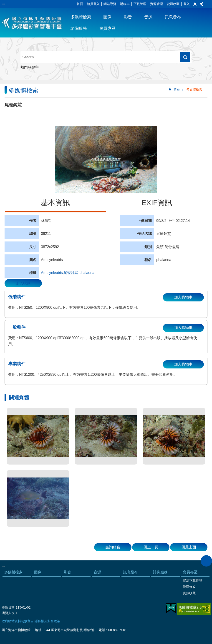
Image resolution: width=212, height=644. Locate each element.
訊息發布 (173, 17)
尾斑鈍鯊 (71, 273)
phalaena (87, 273)
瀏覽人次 (8, 613)
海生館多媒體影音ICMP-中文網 (32, 23)
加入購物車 (183, 297)
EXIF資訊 (157, 203)
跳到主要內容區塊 (2, 2)
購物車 (125, 4)
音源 (148, 17)
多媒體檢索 (81, 17)
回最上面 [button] (189, 547)
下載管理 (140, 4)
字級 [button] (195, 4)
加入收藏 (23, 283)
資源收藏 (173, 4)
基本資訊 (55, 203)
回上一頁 (151, 547)
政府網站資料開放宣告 (18, 621)
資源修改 (189, 587)
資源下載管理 (192, 580)
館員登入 (93, 4)
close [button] (206, 561)
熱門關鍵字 (30, 67)
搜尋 (185, 57)
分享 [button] (202, 4)
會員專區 (107, 28)
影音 (128, 17)
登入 (187, 4)
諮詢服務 (79, 28)
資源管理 (156, 4)
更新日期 (8, 607)
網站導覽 (110, 4)
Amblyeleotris (52, 273)
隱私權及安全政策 (47, 621)
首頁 (80, 4)
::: (3, 4)
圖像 (107, 17)
